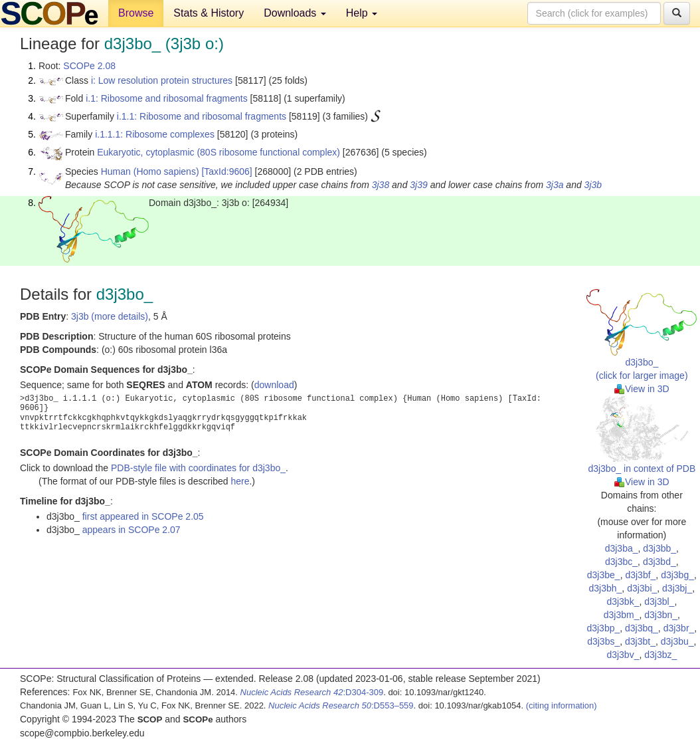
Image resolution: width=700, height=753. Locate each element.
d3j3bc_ (621, 562)
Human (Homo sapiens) (150, 171)
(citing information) (562, 705)
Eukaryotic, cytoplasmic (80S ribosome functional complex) (219, 152)
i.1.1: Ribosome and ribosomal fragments (202, 116)
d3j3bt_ (640, 641)
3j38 (381, 185)
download (274, 385)
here (240, 481)
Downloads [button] (295, 13)
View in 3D (642, 389)
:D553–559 (341, 705)
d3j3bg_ (677, 575)
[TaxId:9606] (226, 171)
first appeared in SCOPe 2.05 (143, 516)
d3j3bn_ (661, 615)
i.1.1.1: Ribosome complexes (155, 134)
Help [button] (362, 13)
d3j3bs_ (603, 641)
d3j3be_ (604, 575)
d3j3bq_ (642, 628)
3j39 (418, 185)
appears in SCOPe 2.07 (131, 530)
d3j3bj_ (677, 588)
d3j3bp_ (603, 628)
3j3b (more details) (110, 316)
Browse (136, 13)
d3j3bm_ (622, 615)
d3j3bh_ (606, 588)
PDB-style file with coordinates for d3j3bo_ (198, 468)
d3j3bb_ (659, 548)
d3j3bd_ (659, 562)
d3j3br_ (679, 628)
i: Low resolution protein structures (162, 80)
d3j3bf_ (640, 575)
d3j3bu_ (677, 641)
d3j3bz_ (660, 655)
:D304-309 (312, 692)
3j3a (555, 185)
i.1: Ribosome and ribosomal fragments (167, 98)
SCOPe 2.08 (89, 66)
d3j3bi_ (642, 588)
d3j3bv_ (623, 655)
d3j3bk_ (623, 601)
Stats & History (209, 13)
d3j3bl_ (659, 601)
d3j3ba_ (622, 548)
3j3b (593, 185)
